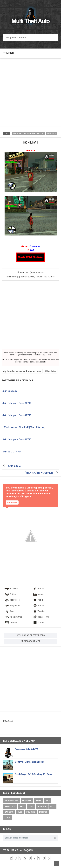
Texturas (11, 622)
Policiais (31, 812)
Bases (39, 801)
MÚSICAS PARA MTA (31, 641)
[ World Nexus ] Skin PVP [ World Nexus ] (24, 427)
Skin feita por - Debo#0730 (17, 403)
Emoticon (12, 502)
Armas (38, 589)
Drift (22, 806)
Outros (38, 622)
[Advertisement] (30, 94)
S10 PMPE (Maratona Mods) (30, 762)
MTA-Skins (52, 133)
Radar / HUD (41, 617)
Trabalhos (10, 806)
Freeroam (27, 801)
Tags (20, 812)
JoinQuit (42, 806)
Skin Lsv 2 (14, 466)
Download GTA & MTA (26, 749)
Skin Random (10, 391)
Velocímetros (13, 617)
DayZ (52, 806)
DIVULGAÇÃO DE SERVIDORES (31, 635)
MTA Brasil (8, 721)
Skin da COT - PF (12, 452)
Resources (12, 600)
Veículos (11, 589)
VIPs (48, 801)
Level (31, 806)
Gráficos (11, 594)
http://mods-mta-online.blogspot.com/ (28, 133)
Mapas (38, 594)
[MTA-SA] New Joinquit (39, 473)
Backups (9, 812)
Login (8, 818)
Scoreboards (12, 801)
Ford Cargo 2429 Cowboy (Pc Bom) (34, 774)
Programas (12, 606)
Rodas (38, 606)
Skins (9, 611)
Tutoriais (39, 611)
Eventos (43, 812)
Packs (38, 600)
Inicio (7, 133)
